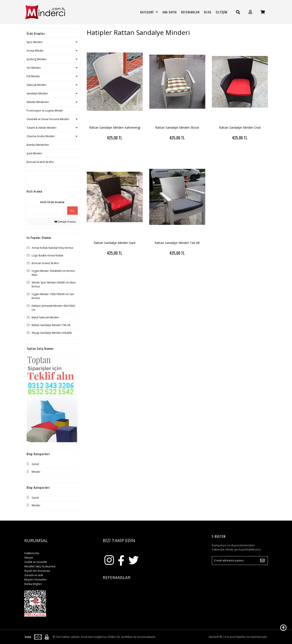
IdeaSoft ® (215, 637)
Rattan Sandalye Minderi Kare (115, 243)
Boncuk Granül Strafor (40, 162)
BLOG (208, 12)
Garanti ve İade (34, 575)
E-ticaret (230, 637)
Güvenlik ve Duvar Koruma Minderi (48, 119)
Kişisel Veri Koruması (37, 571)
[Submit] (262, 561)
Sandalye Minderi (37, 93)
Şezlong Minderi (37, 59)
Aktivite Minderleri (38, 102)
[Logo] (52, 12)
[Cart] (263, 12)
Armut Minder (35, 51)
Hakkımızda (32, 553)
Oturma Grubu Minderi (41, 136)
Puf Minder (33, 76)
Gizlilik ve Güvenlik (36, 562)
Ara (72, 210)
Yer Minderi (34, 68)
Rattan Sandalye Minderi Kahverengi (115, 127)
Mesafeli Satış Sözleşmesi (40, 566)
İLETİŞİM (222, 12)
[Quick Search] (45, 211)
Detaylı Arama (65, 222)
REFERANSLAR (190, 12)
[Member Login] (250, 12)
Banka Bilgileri (33, 584)
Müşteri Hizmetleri (36, 580)
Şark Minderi (34, 153)
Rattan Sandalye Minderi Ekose (177, 127)
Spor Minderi (35, 42)
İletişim (29, 558)
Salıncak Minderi (37, 85)
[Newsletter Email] (240, 561)
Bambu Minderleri (38, 145)
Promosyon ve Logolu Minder (45, 111)
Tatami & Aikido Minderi (41, 128)
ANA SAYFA (170, 12)
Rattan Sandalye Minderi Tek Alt (177, 243)
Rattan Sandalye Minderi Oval (240, 127)
